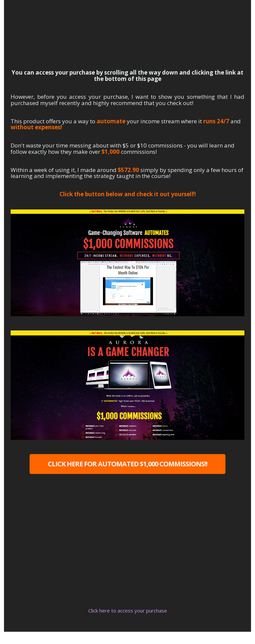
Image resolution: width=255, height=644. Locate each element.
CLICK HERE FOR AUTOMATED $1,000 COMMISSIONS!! (127, 464)
